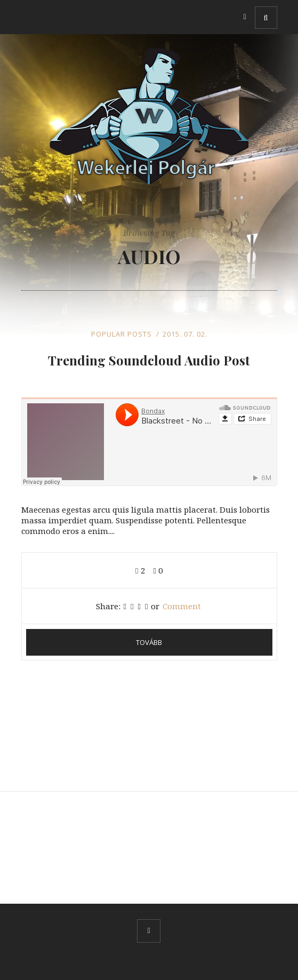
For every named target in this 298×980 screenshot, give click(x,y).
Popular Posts (122, 334)
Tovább (149, 642)
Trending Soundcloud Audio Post (149, 360)
